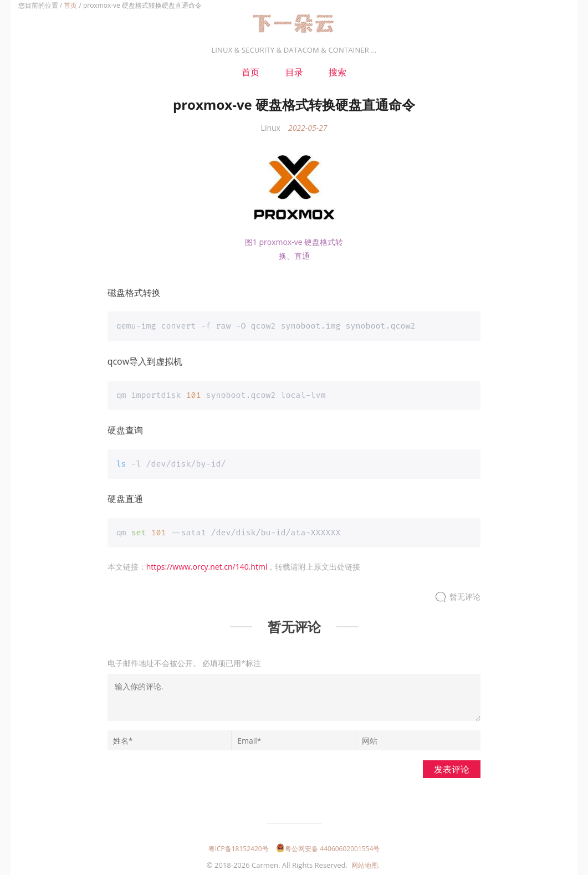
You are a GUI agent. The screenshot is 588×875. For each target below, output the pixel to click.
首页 (70, 5)
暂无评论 (465, 596)
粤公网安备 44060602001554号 (328, 848)
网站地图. (365, 864)
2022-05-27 (308, 128)
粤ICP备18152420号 (239, 848)
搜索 (338, 72)
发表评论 (452, 768)
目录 (294, 72)
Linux (271, 128)
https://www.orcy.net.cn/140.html (207, 566)
